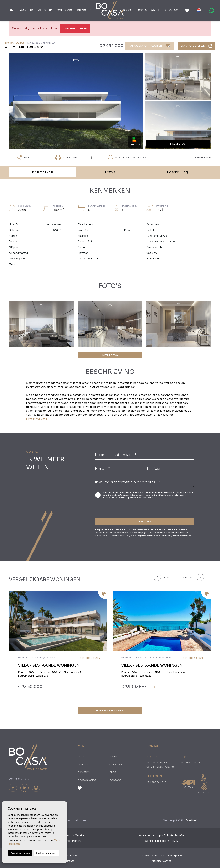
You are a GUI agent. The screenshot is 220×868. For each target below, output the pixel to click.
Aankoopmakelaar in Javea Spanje (162, 856)
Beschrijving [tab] (177, 172)
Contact (172, 10)
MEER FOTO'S (110, 355)
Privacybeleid (137, 495)
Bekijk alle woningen (110, 711)
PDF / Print (67, 158)
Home (11, 10)
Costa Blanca (148, 10)
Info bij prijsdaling (127, 158)
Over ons (64, 10)
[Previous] (166, 577)
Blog (127, 10)
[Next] (192, 577)
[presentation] (113, 508)
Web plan (79, 820)
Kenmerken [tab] (43, 172)
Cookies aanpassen (46, 853)
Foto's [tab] (110, 172)
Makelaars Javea (162, 861)
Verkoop (45, 10)
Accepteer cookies (20, 853)
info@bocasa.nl (190, 763)
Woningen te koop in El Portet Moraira (162, 835)
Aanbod (27, 10)
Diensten (84, 10)
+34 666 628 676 (156, 782)
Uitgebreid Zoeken (75, 28)
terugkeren (200, 157)
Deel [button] (24, 158)
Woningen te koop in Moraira (162, 841)
